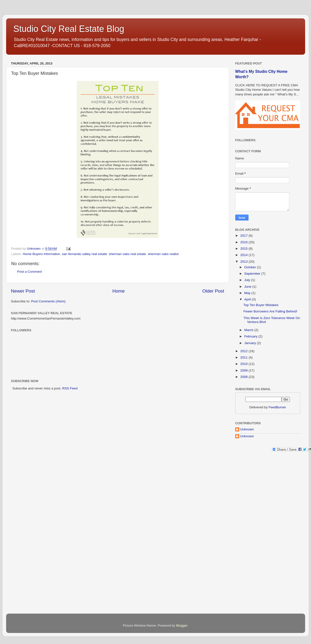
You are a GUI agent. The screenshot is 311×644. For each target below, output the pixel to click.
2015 (244, 249)
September (253, 274)
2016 (244, 242)
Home (119, 291)
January (251, 343)
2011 (244, 357)
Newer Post (23, 291)
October (251, 267)
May (248, 293)
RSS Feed (70, 388)
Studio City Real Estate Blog (69, 29)
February (251, 336)
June (248, 287)
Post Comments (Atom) (48, 301)
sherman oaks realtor (163, 254)
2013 (244, 262)
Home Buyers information (41, 254)
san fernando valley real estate (85, 254)
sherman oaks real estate (127, 254)
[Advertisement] (255, 534)
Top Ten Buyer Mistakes (261, 305)
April (248, 299)
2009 (244, 370)
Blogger (182, 625)
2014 (244, 255)
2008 (244, 377)
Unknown (247, 429)
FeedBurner (277, 407)
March (249, 330)
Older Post (213, 291)
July (248, 280)
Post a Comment (30, 272)
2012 (244, 351)
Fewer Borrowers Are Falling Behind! (270, 311)
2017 (244, 236)
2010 (244, 364)
